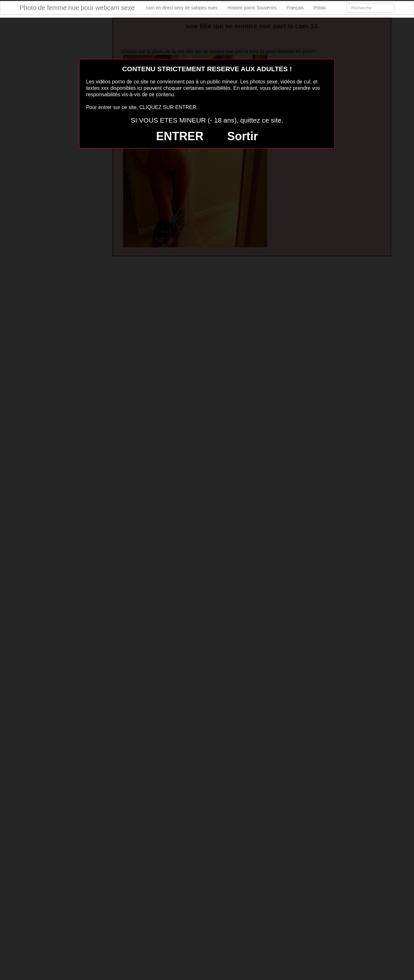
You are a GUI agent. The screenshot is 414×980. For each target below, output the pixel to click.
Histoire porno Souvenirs (252, 8)
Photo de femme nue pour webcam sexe (77, 8)
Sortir (243, 136)
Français (295, 8)
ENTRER (180, 136)
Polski (320, 8)
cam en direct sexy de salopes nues (182, 8)
